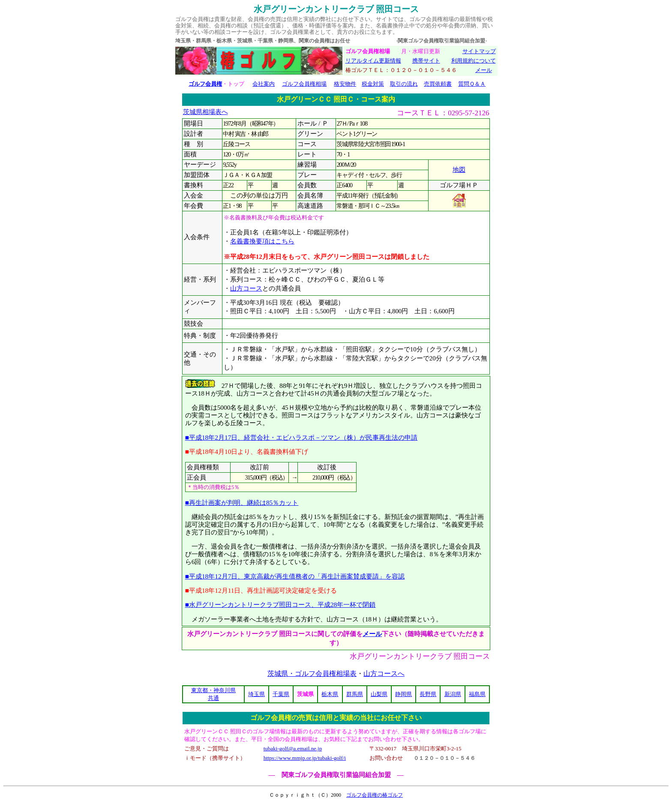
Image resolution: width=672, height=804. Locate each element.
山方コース (246, 288)
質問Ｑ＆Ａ (472, 84)
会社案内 (264, 84)
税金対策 (373, 84)
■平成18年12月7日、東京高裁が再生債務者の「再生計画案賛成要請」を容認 (295, 576)
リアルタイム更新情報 (373, 61)
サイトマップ (479, 51)
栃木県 (330, 694)
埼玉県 (256, 694)
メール (484, 70)
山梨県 (379, 694)
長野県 (428, 694)
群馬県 (355, 694)
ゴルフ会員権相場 (304, 84)
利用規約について (474, 61)
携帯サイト (426, 61)
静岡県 (403, 694)
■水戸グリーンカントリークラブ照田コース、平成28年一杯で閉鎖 (280, 604)
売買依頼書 (438, 84)
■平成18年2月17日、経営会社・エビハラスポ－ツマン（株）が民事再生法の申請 (301, 437)
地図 (459, 170)
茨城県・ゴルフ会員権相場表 (312, 673)
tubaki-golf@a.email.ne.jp (293, 748)
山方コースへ (384, 673)
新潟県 (453, 694)
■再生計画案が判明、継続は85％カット (242, 502)
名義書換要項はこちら (262, 241)
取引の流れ (404, 84)
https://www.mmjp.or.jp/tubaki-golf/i (305, 758)
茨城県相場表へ (205, 112)
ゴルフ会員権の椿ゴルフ (375, 795)
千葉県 (281, 694)
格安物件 (345, 84)
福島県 (477, 694)
